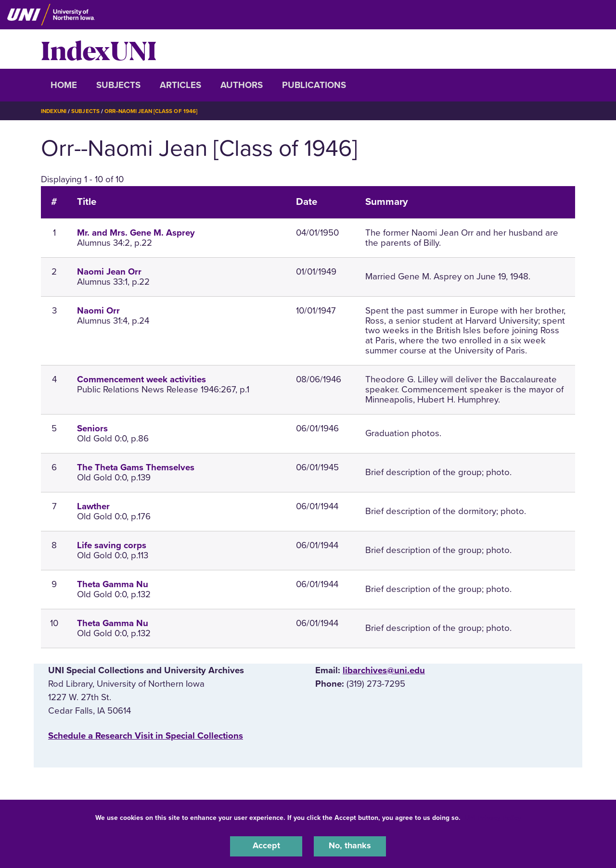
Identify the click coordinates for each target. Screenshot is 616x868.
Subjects (118, 85)
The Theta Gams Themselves (136, 467)
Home (64, 85)
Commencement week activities (141, 379)
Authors (242, 85)
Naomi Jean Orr (109, 272)
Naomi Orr (98, 311)
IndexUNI (99, 49)
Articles (180, 85)
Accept (266, 846)
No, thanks (350, 846)
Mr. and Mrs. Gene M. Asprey (136, 233)
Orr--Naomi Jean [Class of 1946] (155, 111)
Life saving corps (112, 545)
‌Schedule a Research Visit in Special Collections (146, 736)
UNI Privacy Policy (493, 817)
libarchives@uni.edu (384, 670)
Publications (314, 85)
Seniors (92, 428)
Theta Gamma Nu (113, 584)
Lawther (93, 506)
